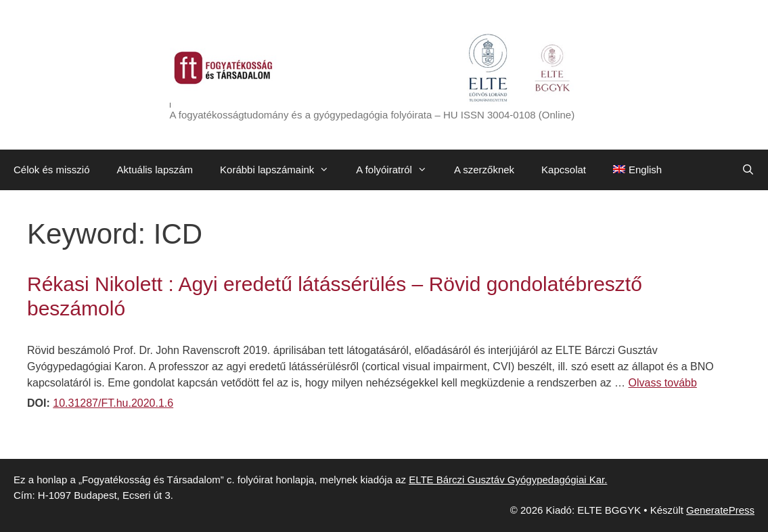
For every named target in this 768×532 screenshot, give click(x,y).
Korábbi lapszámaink (281, 170)
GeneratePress (720, 510)
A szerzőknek (484, 170)
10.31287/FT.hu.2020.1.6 (113, 403)
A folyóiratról (398, 170)
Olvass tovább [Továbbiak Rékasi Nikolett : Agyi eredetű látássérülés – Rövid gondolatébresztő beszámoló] (663, 383)
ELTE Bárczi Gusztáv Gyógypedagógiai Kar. (508, 480)
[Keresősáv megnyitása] (748, 170)
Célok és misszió (52, 170)
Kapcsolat (564, 170)
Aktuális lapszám (155, 170)
